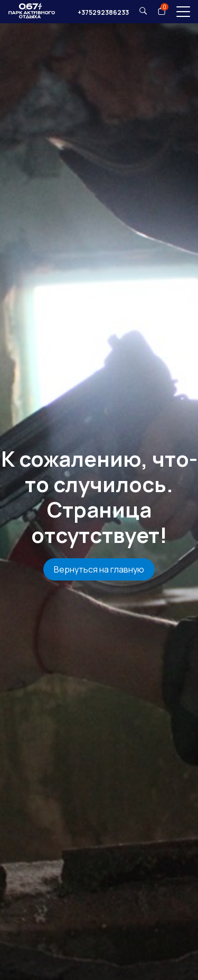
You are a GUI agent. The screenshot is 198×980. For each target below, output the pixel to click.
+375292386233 (103, 12)
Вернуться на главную (99, 569)
